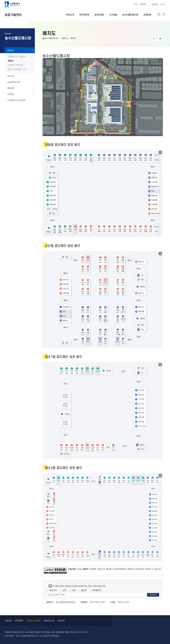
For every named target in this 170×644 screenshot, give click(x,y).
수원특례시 (14, 4)
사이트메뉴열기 (164, 15)
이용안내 (64, 38)
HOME (44, 39)
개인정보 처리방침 (34, 621)
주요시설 (11, 76)
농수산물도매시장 (51, 38)
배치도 (73, 38)
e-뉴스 (163, 4)
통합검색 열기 (159, 14)
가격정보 (11, 94)
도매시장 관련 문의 (16, 65)
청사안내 (61, 621)
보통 (74, 590)
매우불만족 (97, 590)
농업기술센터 (13, 15)
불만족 (84, 590)
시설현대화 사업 (13, 82)
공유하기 (154, 38)
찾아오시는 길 (49, 621)
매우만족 (53, 590)
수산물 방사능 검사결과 (16, 100)
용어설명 (11, 88)
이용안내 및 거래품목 (17, 57)
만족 (64, 590)
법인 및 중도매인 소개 (17, 69)
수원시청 (155, 4)
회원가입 (143, 4)
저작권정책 (19, 621)
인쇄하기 (160, 38)
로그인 (135, 4)
